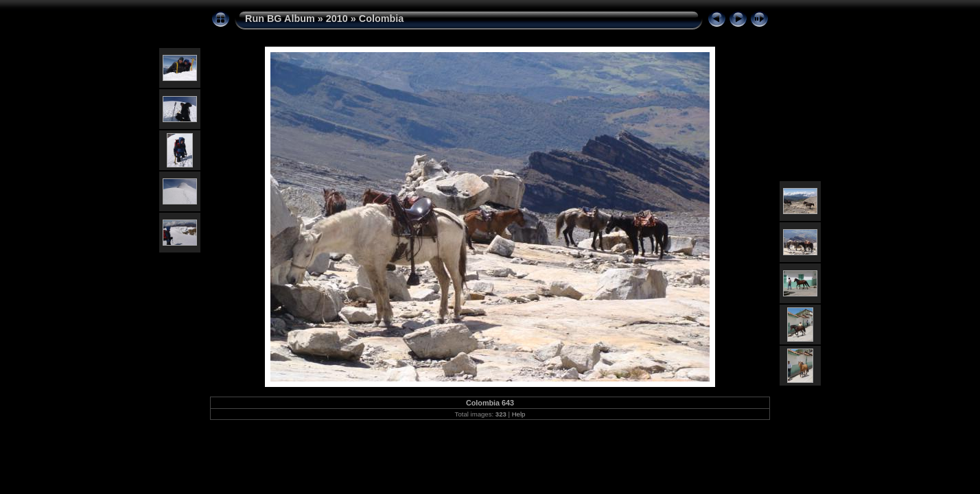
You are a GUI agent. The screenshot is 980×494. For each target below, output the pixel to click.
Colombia (382, 19)
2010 (337, 19)
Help (519, 414)
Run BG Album (280, 19)
